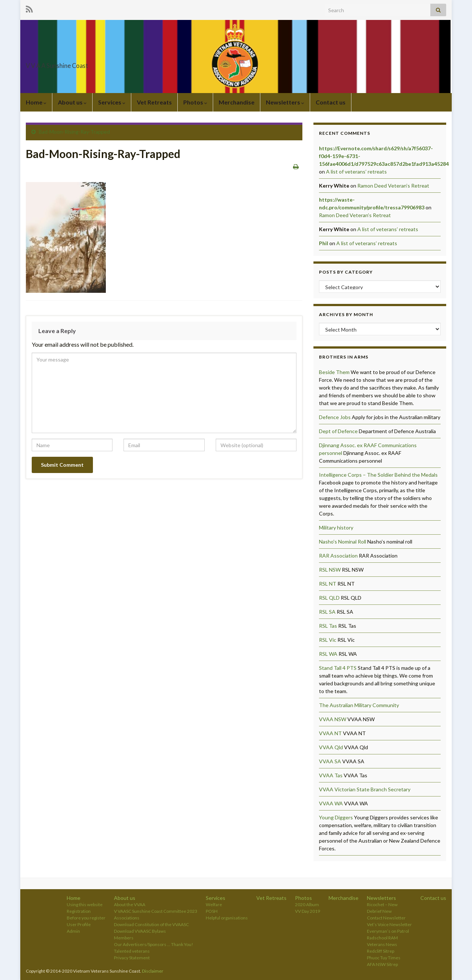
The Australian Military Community (359, 705)
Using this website (85, 904)
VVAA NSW (333, 719)
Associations (127, 918)
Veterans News (382, 944)
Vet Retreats (154, 102)
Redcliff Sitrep (381, 951)
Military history (336, 527)
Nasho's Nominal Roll (343, 542)
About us (72, 102)
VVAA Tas (331, 775)
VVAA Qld (331, 747)
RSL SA (327, 612)
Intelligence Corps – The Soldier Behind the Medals (378, 475)
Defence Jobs (335, 417)
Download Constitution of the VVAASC (151, 924)
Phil (324, 243)
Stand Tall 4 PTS (338, 668)
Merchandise (237, 102)
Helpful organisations (227, 918)
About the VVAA (130, 904)
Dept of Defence (338, 431)
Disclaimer (153, 971)
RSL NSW (330, 570)
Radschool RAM (382, 938)
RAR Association (338, 556)
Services (112, 102)
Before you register (86, 918)
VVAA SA (330, 761)
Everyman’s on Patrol (388, 931)
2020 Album (307, 904)
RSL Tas (328, 626)
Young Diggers (336, 817)
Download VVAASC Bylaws (140, 931)
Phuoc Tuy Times (384, 958)
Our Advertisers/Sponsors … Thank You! (154, 944)
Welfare (214, 904)
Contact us (331, 102)
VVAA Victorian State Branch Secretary (365, 789)
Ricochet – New (382, 904)
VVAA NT (330, 733)
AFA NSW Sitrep (382, 964)
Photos (195, 102)
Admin (73, 931)
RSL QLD (329, 598)
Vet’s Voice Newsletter (389, 924)
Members (124, 938)
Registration (79, 911)
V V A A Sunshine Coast (81, 63)
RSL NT (328, 584)
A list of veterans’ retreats (356, 172)
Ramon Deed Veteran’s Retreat (393, 186)
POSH (212, 911)
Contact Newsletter (386, 918)
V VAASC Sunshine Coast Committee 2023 (156, 911)
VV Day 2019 (308, 911)
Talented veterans (132, 951)
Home (36, 102)
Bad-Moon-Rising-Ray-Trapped (74, 132)
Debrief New (379, 911)
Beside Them (334, 372)
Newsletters (285, 102)
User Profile (79, 924)
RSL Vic (328, 640)
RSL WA (328, 654)
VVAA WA (331, 803)
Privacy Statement (132, 958)
